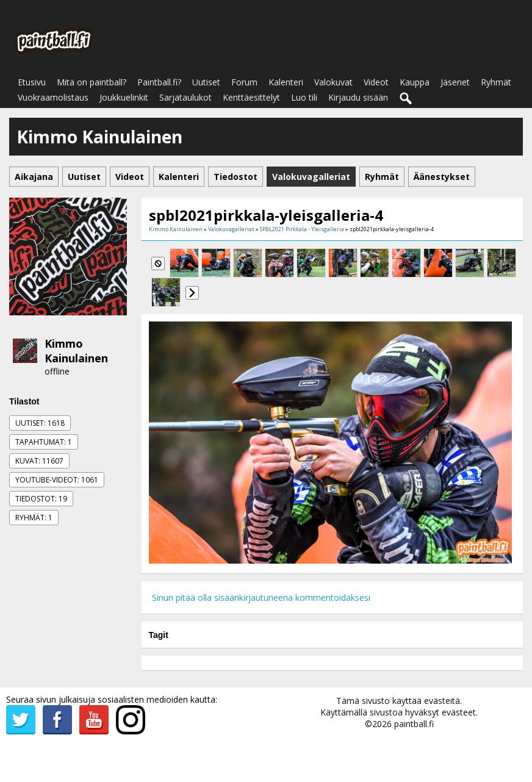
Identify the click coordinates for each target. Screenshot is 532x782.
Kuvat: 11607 (39, 461)
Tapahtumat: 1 (44, 442)
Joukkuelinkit (124, 97)
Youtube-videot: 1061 (57, 480)
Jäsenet (455, 82)
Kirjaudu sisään (358, 97)
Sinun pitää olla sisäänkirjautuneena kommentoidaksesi (261, 597)
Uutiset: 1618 (40, 423)
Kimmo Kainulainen (76, 351)
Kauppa (415, 82)
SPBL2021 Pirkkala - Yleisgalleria (302, 229)
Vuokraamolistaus (53, 97)
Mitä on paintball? (92, 82)
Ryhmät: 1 (34, 518)
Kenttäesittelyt (251, 97)
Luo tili (304, 97)
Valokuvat (333, 82)
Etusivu (32, 82)
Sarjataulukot (185, 97)
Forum (244, 82)
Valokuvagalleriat (231, 229)
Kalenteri (286, 82)
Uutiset (206, 82)
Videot (376, 82)
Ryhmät (496, 82)
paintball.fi (414, 724)
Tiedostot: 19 (41, 499)
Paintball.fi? (159, 82)
